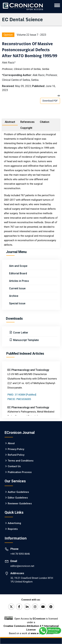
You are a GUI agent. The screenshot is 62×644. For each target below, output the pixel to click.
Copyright (26, 128)
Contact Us (14, 466)
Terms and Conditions (21, 461)
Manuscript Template (26, 340)
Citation (45, 122)
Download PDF (50, 101)
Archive (14, 296)
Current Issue (17, 288)
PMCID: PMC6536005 (19, 399)
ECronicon (39, 619)
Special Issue (17, 303)
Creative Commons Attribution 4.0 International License (31, 628)
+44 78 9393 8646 (20, 554)
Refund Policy (16, 455)
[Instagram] (35, 607)
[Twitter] (11, 607)
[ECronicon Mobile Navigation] (57, 5)
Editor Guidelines (18, 498)
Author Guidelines (18, 492)
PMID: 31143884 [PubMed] (22, 395)
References (27, 122)
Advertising (14, 523)
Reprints (13, 529)
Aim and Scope (18, 266)
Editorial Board (18, 273)
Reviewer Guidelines (20, 503)
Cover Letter (20, 333)
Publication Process (20, 472)
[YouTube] (43, 607)
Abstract (10, 122)
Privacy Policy (16, 449)
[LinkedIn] (27, 607)
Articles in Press (19, 281)
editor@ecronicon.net (22, 566)
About (11, 443)
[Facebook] (19, 607)
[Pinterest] (51, 607)
